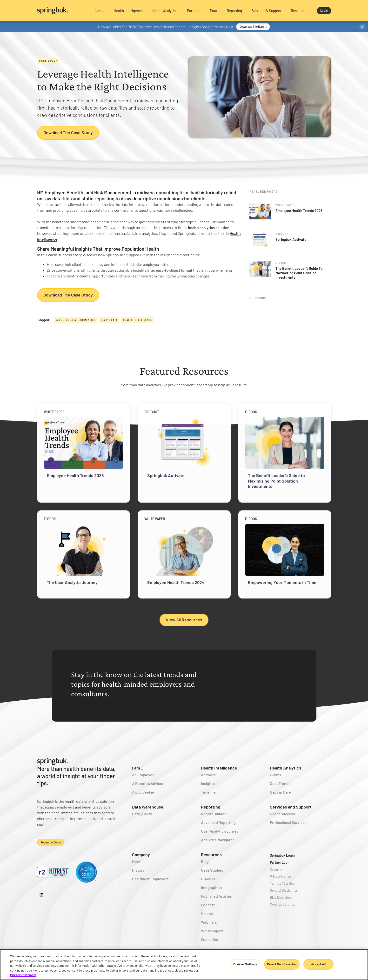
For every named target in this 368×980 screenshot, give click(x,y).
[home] (62, 11)
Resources (211, 855)
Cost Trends (280, 783)
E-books (208, 879)
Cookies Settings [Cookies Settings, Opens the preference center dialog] (245, 964)
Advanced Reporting (218, 822)
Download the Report (253, 26)
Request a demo (51, 842)
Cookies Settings (282, 904)
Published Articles (216, 896)
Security (276, 869)
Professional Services (288, 822)
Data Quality (142, 814)
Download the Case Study (68, 133)
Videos (207, 913)
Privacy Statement (23, 975)
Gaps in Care (280, 792)
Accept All (318, 964)
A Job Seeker (143, 792)
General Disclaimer (284, 890)
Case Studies (212, 870)
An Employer (143, 775)
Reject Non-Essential (282, 964)
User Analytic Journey (220, 831)
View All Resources (184, 620)
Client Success (282, 814)
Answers (208, 775)
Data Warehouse (148, 807)
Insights (208, 783)
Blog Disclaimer (281, 897)
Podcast (208, 905)
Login (324, 10)
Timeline (208, 792)
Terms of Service (282, 883)
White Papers (212, 931)
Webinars (209, 922)
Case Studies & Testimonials (76, 320)
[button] (99, 11)
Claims (276, 775)
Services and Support (291, 807)
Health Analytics (286, 768)
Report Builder (213, 814)
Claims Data (109, 320)
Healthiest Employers (150, 879)
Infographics (212, 887)
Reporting (211, 807)
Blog (205, 861)
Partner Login (280, 862)
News (137, 861)
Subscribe (210, 939)
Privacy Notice (280, 876)
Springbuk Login (282, 855)
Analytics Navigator (217, 840)
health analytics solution (209, 227)
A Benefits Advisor (148, 783)
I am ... (138, 768)
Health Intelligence (138, 320)
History (138, 870)
